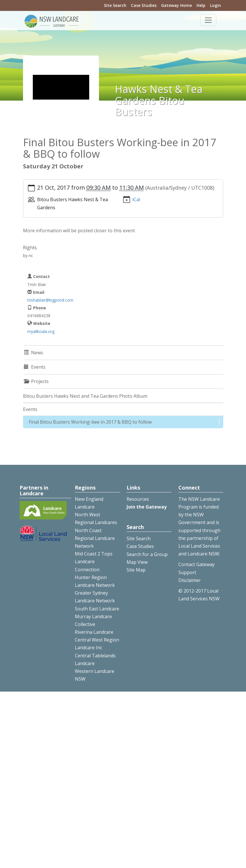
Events (30, 409)
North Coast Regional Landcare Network (95, 538)
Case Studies (144, 5)
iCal (136, 199)
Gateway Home (177, 5)
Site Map (136, 570)
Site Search (115, 5)
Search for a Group (147, 554)
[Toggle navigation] (208, 20)
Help (201, 5)
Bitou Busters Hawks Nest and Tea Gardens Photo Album (85, 396)
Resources (138, 499)
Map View (137, 562)
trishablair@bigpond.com (50, 300)
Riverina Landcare (94, 632)
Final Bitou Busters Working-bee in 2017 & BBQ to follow (90, 422)
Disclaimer (190, 580)
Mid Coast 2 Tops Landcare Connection (94, 561)
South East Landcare (97, 609)
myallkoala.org (41, 331)
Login (216, 5)
